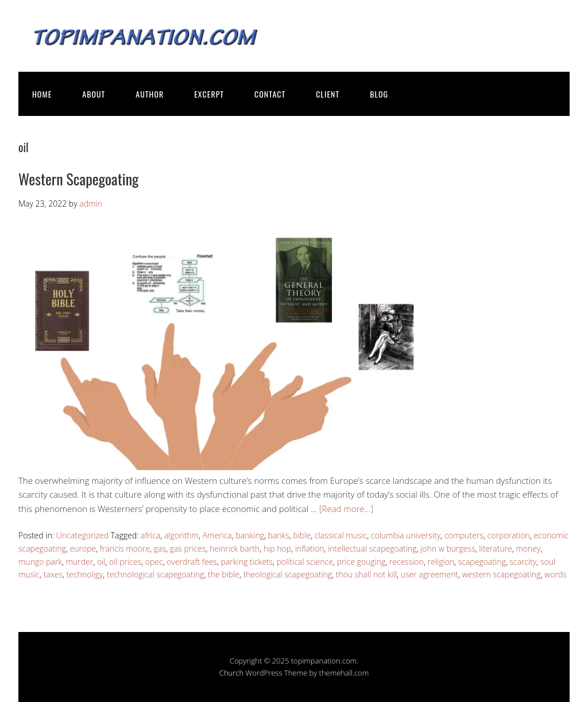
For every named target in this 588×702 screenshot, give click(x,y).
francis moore (125, 548)
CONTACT (270, 94)
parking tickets (247, 562)
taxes (53, 574)
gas (160, 548)
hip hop (277, 548)
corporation (509, 535)
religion (441, 562)
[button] (219, 347)
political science (305, 562)
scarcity (523, 562)
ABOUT (94, 94)
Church (231, 673)
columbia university (406, 535)
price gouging (361, 562)
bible (302, 535)
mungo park (40, 562)
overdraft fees (192, 562)
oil (101, 562)
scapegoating (482, 562)
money (528, 548)
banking (250, 535)
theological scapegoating (288, 574)
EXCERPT (209, 94)
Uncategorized (82, 535)
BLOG (379, 94)
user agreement (430, 574)
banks (279, 535)
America (217, 535)
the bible (224, 574)
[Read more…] (346, 509)
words (556, 574)
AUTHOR (150, 94)
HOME (42, 94)
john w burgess (448, 548)
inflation (310, 548)
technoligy (85, 574)
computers (464, 535)
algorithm (181, 535)
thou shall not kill (366, 574)
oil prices (125, 562)
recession (407, 562)
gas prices (188, 548)
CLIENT (328, 94)
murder (80, 562)
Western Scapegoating (79, 179)
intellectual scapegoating (372, 548)
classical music (341, 535)
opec (154, 562)
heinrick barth (235, 548)
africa (150, 535)
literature (496, 548)
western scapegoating (501, 574)
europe (83, 548)
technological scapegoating (155, 574)
